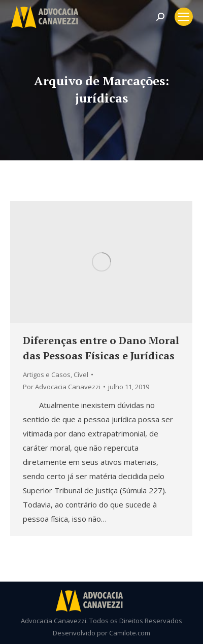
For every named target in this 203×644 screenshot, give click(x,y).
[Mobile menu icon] (184, 17)
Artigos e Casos (47, 375)
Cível (81, 375)
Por (62, 387)
